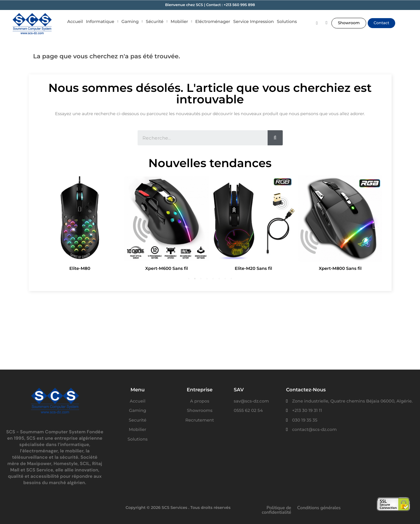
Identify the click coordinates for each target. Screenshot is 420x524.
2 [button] (195, 279)
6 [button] (219, 279)
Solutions (287, 21)
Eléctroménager (213, 21)
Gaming (132, 21)
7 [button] (225, 279)
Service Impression (253, 21)
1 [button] (189, 279)
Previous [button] (46, 225)
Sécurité (157, 21)
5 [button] (213, 279)
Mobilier (181, 21)
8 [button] (231, 279)
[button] (349, 23)
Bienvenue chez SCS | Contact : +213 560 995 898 (210, 5)
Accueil (75, 21)
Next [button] (375, 225)
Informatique (102, 21)
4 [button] (207, 279)
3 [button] (201, 279)
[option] (80, 224)
